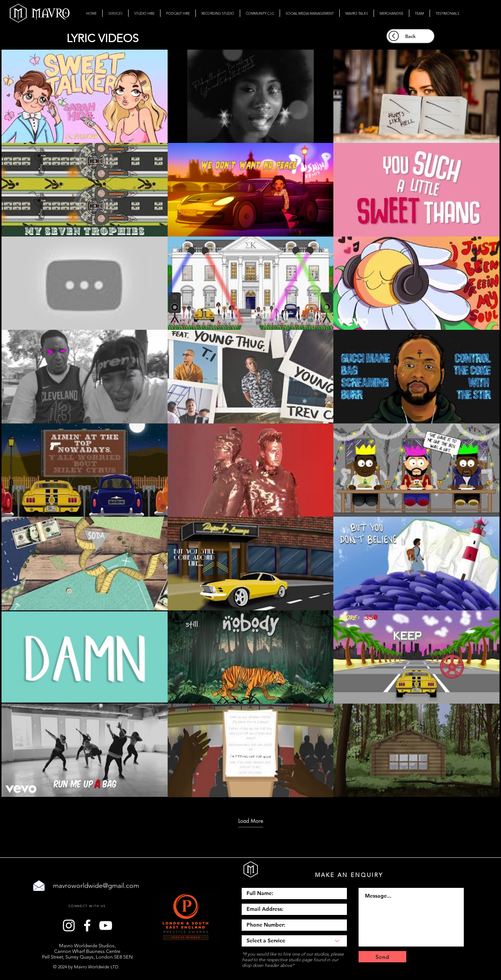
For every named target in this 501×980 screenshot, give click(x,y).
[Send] (382, 957)
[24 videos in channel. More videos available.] (250, 423)
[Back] (410, 36)
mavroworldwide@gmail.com (96, 886)
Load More (251, 821)
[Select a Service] (294, 941)
